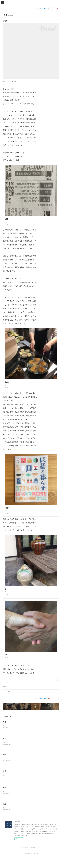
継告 (5, 815)
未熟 (5, 732)
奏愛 (5, 765)
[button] (3, 2)
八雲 (5, 782)
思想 (5, 749)
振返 (5, 798)
